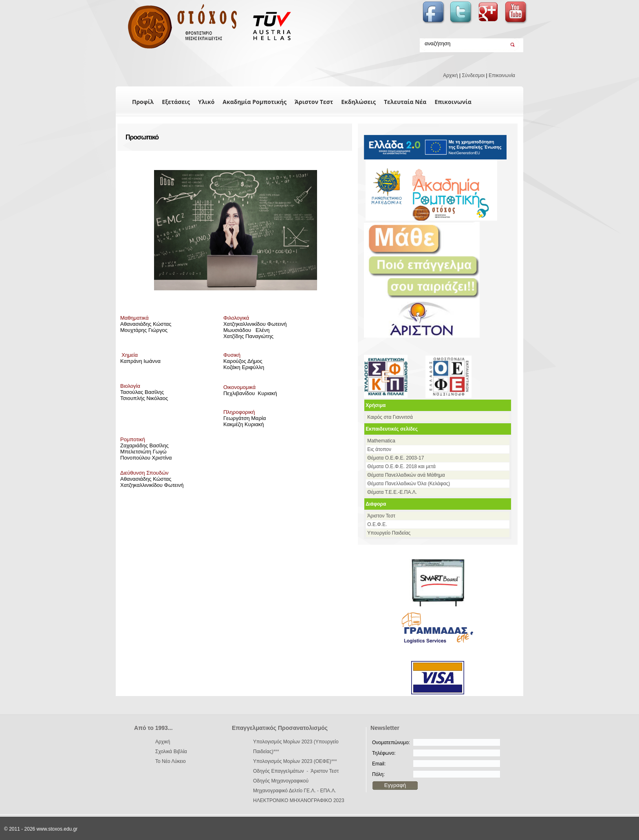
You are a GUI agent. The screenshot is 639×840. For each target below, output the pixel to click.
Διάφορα (376, 504)
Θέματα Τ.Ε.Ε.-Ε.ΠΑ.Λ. (392, 492)
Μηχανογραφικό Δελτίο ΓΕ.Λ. (284, 791)
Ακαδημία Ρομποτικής (254, 102)
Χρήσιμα (376, 405)
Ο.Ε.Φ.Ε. (377, 524)
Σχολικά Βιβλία (171, 752)
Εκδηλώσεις (358, 102)
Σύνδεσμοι (473, 75)
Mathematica (381, 441)
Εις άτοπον (379, 449)
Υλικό (206, 102)
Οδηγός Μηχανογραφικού (281, 781)
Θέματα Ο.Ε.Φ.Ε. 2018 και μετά (401, 466)
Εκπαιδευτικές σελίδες (392, 429)
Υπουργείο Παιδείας (389, 533)
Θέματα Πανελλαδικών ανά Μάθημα (406, 475)
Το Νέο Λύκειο (171, 761)
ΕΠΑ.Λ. (328, 791)
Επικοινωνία (502, 75)
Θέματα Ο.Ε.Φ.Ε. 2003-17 (396, 458)
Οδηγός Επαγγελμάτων (279, 771)
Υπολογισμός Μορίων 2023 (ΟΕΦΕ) (292, 761)
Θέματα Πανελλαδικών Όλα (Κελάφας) (409, 484)
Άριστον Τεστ (314, 102)
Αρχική (450, 75)
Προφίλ (143, 102)
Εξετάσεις (176, 102)
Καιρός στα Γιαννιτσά (390, 417)
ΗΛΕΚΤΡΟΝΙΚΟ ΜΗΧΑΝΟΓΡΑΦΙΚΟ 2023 (299, 800)
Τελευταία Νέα (405, 102)
